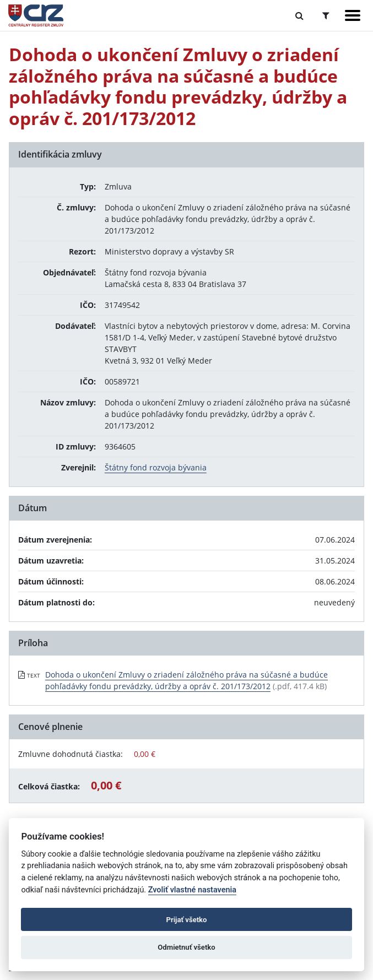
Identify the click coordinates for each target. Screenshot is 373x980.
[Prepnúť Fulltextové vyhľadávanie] (299, 15)
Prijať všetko (187, 920)
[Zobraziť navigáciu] (353, 15)
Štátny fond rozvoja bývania (156, 467)
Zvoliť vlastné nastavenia (192, 890)
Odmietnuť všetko (186, 947)
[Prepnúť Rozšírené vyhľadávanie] (326, 15)
